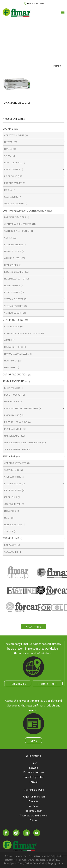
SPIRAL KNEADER (12, 436)
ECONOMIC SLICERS (14, 245)
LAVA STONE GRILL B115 (17, 103)
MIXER (7, 518)
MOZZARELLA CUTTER (15, 279)
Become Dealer (34, 811)
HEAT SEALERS (11, 265)
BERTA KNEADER (12, 388)
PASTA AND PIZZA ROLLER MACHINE (21, 408)
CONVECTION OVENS (14, 135)
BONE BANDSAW (12, 327)
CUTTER (8, 238)
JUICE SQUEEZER (12, 504)
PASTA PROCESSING (13, 381)
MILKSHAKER (10, 511)
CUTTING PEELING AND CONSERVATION (24, 211)
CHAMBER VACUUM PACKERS (18, 224)
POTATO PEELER (12, 292)
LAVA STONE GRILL (13, 163)
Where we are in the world (33, 816)
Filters (55, 66)
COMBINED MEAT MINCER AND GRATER (22, 333)
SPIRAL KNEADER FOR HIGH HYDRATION (23, 443)
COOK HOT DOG (12, 470)
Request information (34, 797)
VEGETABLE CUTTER (14, 299)
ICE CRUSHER (11, 497)
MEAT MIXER (10, 367)
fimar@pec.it (10, 863)
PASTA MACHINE (12, 415)
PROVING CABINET (13, 183)
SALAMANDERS (11, 197)
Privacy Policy (24, 863)
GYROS (8, 156)
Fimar (34, 763)
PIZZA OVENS (11, 176)
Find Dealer (33, 806)
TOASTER (9, 531)
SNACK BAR (9, 456)
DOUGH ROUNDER (13, 395)
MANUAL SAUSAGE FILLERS (16, 354)
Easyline (33, 768)
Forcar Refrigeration (33, 777)
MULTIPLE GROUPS (13, 525)
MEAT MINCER (11, 361)
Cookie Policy (39, 863)
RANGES (8, 190)
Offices (34, 820)
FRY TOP (8, 142)
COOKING (8, 129)
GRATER (8, 340)
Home (27, 37)
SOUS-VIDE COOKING (14, 204)
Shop (39, 37)
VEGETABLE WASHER (14, 306)
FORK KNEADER (12, 402)
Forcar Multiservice (33, 772)
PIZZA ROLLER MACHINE (16, 422)
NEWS (34, 741)
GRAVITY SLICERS (12, 258)
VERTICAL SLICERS (13, 313)
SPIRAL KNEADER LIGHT (15, 449)
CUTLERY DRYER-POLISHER (17, 231)
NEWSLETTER (33, 627)
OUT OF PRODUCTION (15, 374)
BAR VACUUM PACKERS (15, 217)
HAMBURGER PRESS (14, 347)
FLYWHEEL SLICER (13, 251)
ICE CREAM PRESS (13, 490)
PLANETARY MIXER (13, 429)
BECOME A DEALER (47, 684)
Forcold (33, 782)
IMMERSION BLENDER (14, 272)
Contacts (33, 801)
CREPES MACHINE (13, 477)
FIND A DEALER (18, 684)
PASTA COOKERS (12, 169)
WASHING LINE (11, 538)
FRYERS (8, 149)
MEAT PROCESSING (13, 320)
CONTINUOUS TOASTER (15, 463)
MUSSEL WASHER (12, 286)
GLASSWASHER (11, 552)
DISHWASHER (10, 545)
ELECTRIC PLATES (13, 484)
